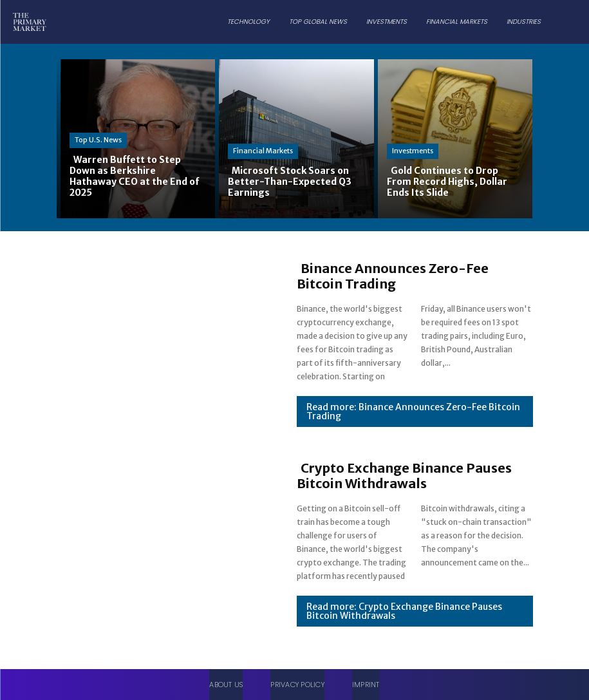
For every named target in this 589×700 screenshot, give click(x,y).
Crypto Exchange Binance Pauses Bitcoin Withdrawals (404, 476)
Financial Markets (263, 151)
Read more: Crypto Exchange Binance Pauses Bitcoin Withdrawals (404, 611)
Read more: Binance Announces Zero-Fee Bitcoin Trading (413, 411)
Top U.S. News (98, 140)
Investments (413, 151)
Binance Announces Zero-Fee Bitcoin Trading (393, 276)
